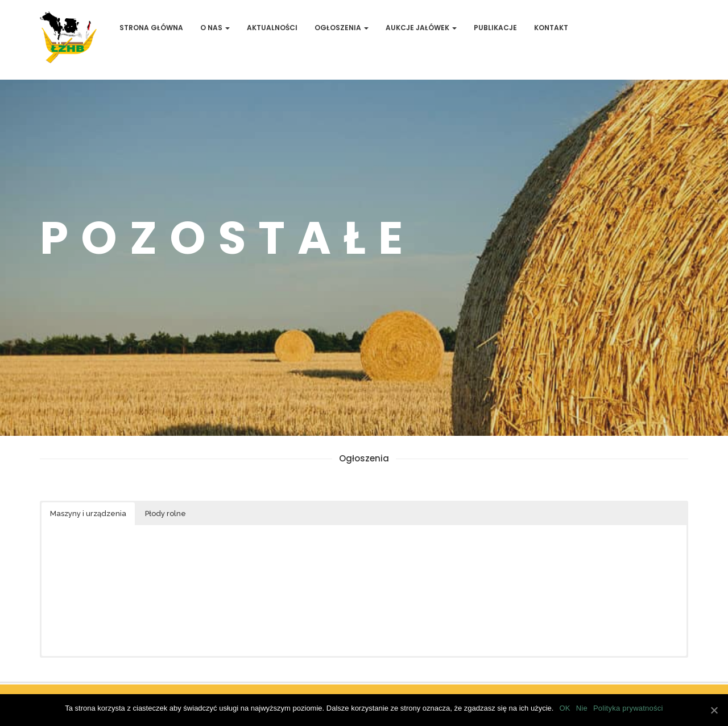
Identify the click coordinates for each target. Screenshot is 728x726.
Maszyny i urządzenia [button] (88, 513)
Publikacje (495, 28)
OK (564, 708)
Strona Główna (151, 28)
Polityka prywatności (628, 708)
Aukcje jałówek (421, 28)
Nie (582, 708)
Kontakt (551, 28)
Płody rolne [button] (166, 513)
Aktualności (272, 28)
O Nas (215, 28)
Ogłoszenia (342, 28)
